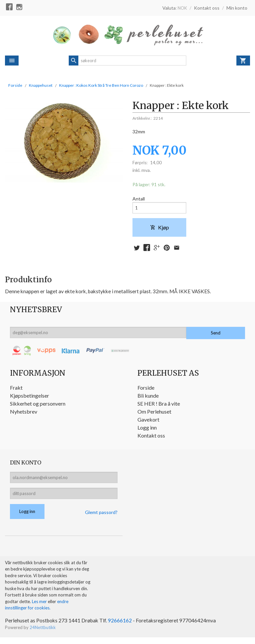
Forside (15, 85)
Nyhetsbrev (24, 414)
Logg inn (147, 430)
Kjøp (160, 229)
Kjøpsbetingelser (30, 398)
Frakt (16, 390)
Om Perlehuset (154, 414)
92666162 (122, 627)
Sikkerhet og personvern (38, 406)
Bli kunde (148, 398)
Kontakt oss (151, 438)
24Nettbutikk (43, 634)
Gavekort (148, 422)
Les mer (40, 608)
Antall (139, 199)
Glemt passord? (101, 518)
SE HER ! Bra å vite (159, 406)
